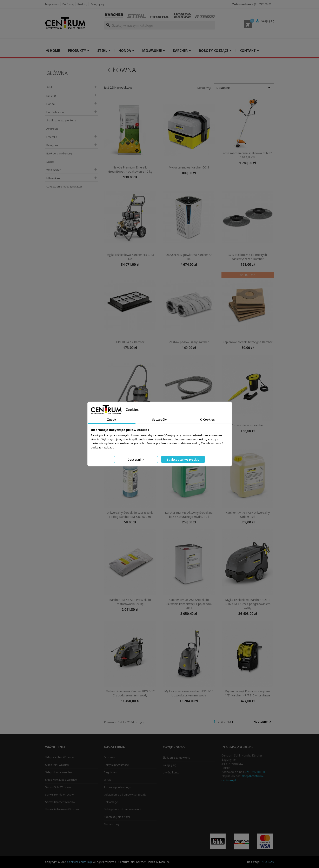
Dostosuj (136, 459)
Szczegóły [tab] (159, 419)
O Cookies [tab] (207, 419)
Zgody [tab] (112, 419)
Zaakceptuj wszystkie (183, 459)
